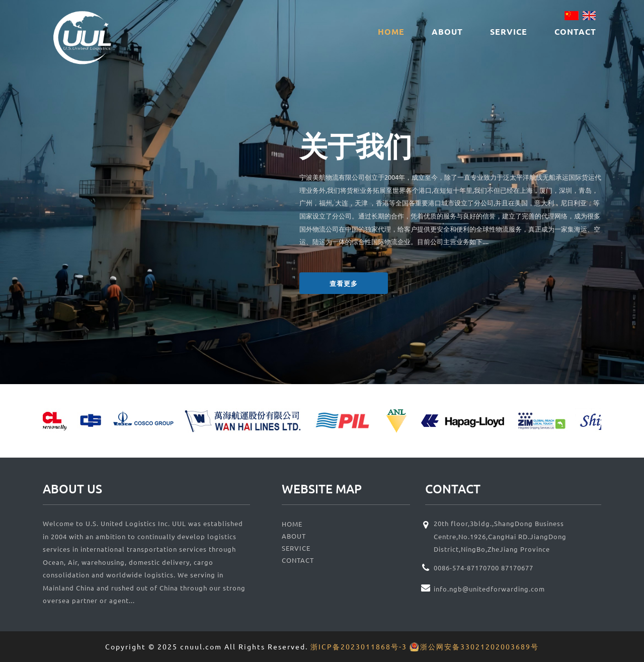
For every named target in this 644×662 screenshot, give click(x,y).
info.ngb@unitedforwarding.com (489, 589)
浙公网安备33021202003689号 (479, 646)
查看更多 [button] (344, 283)
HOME (391, 31)
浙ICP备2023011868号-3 (359, 646)
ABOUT (447, 31)
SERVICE (509, 31)
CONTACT (575, 31)
